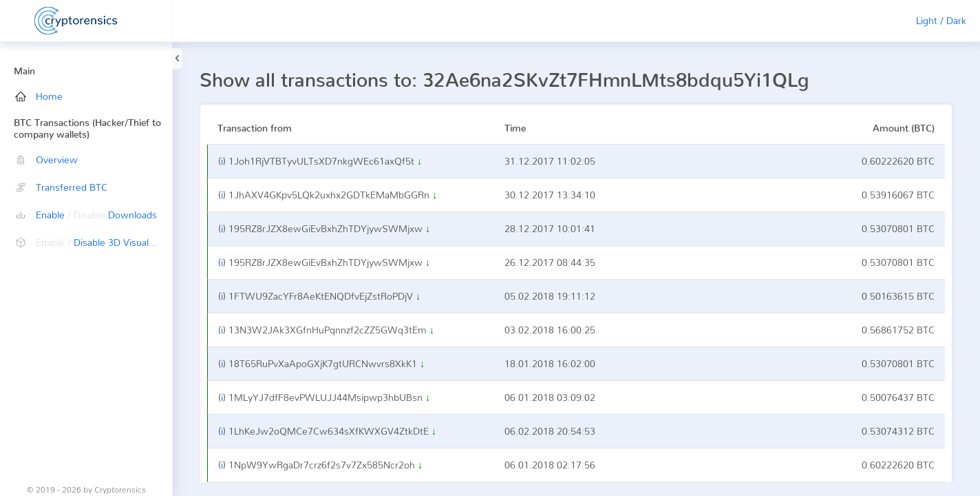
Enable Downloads (86, 215)
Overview (46, 159)
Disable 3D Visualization (94, 242)
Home (39, 96)
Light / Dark (941, 20)
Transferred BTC (61, 187)
